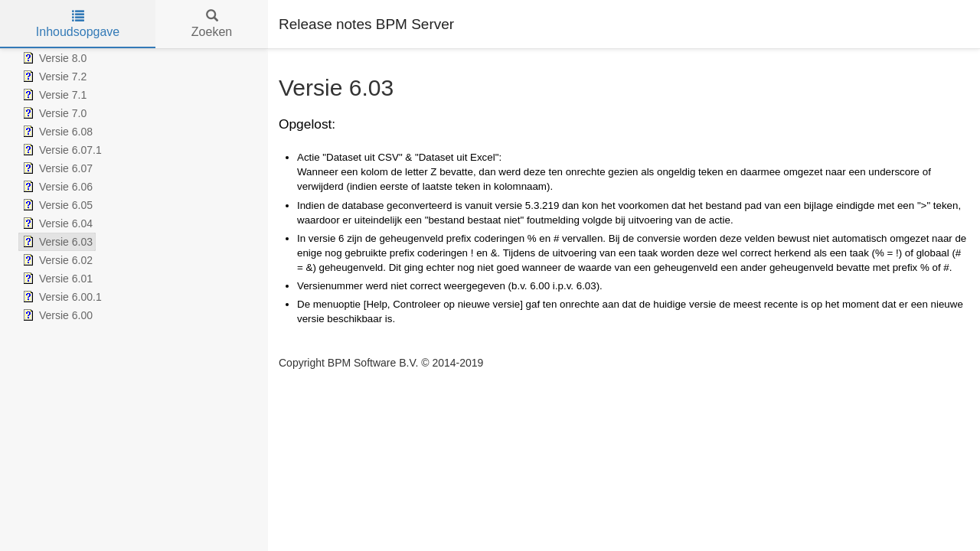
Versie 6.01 (56, 279)
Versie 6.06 (56, 187)
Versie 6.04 (56, 223)
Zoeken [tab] (212, 24)
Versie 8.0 (53, 58)
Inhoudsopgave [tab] (78, 24)
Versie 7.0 (53, 113)
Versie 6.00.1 (60, 297)
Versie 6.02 (56, 260)
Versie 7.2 (53, 77)
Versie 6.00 (56, 315)
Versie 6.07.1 (60, 150)
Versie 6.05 (56, 205)
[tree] (134, 187)
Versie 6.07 (56, 168)
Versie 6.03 (56, 242)
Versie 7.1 (53, 95)
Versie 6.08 (56, 132)
